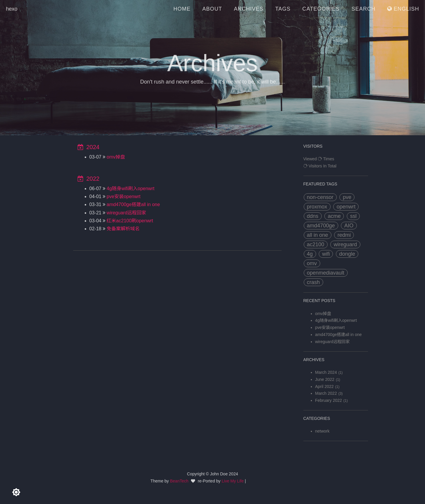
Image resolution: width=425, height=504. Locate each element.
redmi (344, 235)
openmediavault (326, 273)
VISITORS (313, 146)
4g (310, 254)
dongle (347, 254)
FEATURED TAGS (320, 184)
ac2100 (316, 244)
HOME (182, 9)
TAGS (283, 9)
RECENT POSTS (319, 301)
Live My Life (233, 481)
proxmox (317, 207)
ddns (313, 216)
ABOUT (212, 9)
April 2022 (325, 386)
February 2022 (329, 400)
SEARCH (363, 9)
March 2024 (326, 372)
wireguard (345, 244)
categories (317, 418)
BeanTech (179, 481)
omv (312, 263)
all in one (318, 235)
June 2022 (325, 379)
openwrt (346, 207)
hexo (12, 9)
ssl (353, 216)
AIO (349, 226)
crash (313, 282)
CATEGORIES (321, 9)
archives (314, 360)
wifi (326, 254)
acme (334, 216)
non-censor (320, 197)
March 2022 (326, 393)
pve (347, 197)
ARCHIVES (249, 9)
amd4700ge (321, 226)
